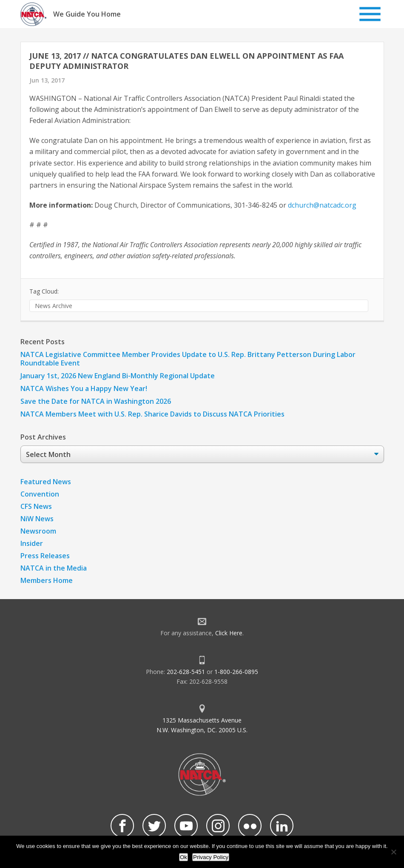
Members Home (47, 580)
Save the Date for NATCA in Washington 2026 (96, 401)
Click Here (229, 633)
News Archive (54, 306)
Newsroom (38, 531)
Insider (32, 543)
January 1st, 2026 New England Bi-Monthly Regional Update (118, 376)
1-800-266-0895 (236, 672)
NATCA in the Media (54, 568)
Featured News (46, 482)
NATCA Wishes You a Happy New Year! (84, 388)
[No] (393, 852)
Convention (40, 494)
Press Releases (45, 556)
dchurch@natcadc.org (322, 205)
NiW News (37, 519)
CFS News (36, 506)
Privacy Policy (211, 857)
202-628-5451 (186, 672)
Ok (184, 857)
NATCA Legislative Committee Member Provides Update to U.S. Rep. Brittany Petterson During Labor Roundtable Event (188, 359)
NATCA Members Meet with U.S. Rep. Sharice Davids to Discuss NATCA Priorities (153, 414)
